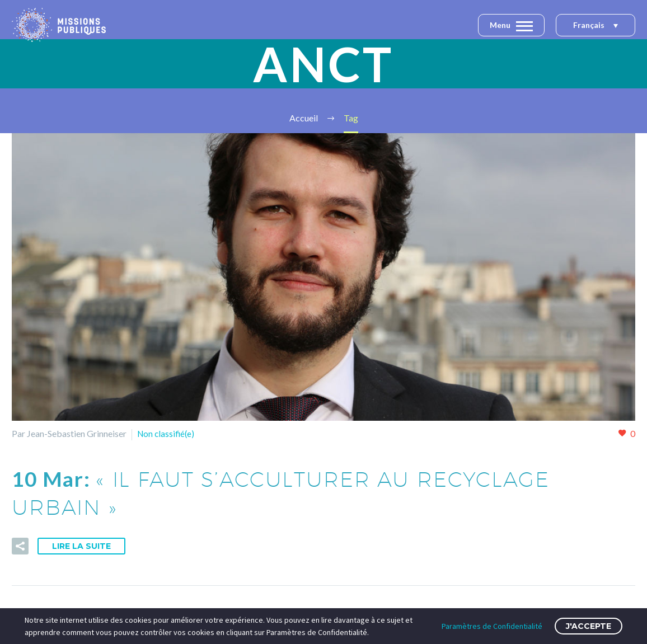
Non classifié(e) (167, 433)
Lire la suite (81, 546)
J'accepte (589, 626)
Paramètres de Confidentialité (492, 626)
